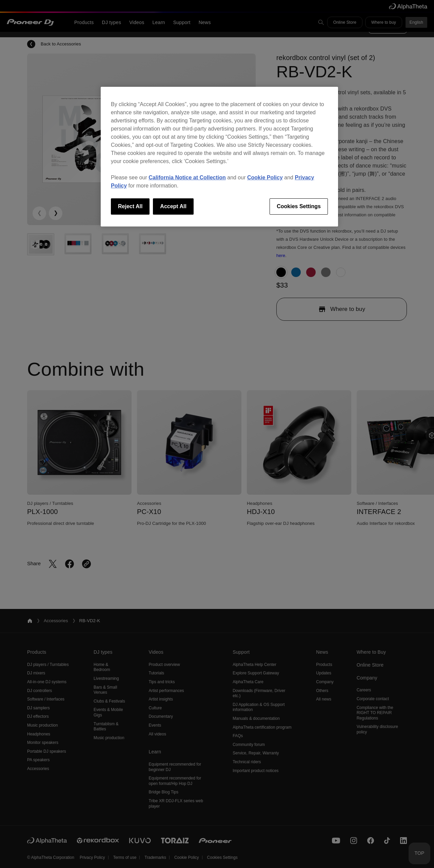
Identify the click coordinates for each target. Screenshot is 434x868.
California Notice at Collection (187, 177)
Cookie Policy (265, 177)
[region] (219, 157)
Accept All (173, 206)
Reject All (130, 206)
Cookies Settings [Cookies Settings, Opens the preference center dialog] (299, 206)
